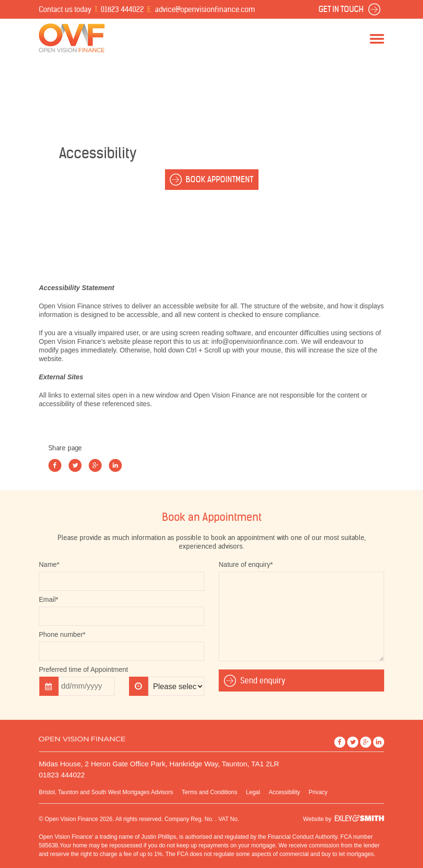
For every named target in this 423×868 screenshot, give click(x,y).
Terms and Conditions (210, 792)
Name (49, 564)
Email (48, 599)
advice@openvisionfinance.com (205, 9)
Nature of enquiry (246, 564)
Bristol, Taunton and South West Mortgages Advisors (106, 792)
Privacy (318, 792)
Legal (253, 792)
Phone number (62, 634)
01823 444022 (122, 9)
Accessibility (284, 792)
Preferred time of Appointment (83, 669)
